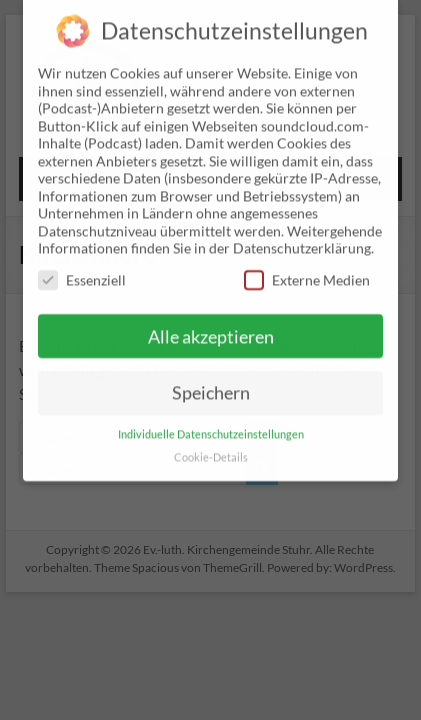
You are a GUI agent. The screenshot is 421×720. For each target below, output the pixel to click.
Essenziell (82, 269)
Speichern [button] (211, 382)
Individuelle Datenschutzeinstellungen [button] (211, 424)
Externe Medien (307, 269)
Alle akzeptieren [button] (211, 325)
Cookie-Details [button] (211, 447)
